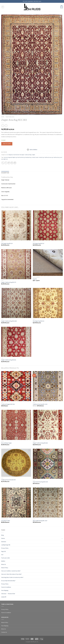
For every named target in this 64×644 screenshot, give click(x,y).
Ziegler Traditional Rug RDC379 (9, 282)
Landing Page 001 (6, 545)
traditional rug (56, 157)
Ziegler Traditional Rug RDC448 (40, 443)
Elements (4, 542)
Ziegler (34, 155)
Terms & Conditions (6, 587)
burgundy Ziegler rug (12, 157)
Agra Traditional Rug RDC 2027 (40, 521)
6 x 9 (7, 155)
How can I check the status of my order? (12, 574)
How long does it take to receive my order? (12, 577)
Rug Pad (35, 279)
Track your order (6, 558)
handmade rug (28, 157)
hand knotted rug (21, 157)
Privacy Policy (5, 548)
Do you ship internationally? (8, 581)
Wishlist (3, 561)
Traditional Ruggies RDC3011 (8, 404)
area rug (6, 157)
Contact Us (4, 632)
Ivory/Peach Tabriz (6, 521)
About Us (4, 564)
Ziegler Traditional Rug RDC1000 (9, 321)
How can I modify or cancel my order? (11, 571)
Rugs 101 (4, 551)
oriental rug (41, 157)
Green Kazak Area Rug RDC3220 (40, 482)
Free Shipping (5, 590)
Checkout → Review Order (8, 594)
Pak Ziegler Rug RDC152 (39, 244)
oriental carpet (35, 157)
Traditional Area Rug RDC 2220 (40, 404)
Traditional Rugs (10, 117)
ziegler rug (5, 159)
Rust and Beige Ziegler (6, 443)
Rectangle (22, 155)
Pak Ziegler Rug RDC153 (39, 321)
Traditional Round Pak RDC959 (8, 480)
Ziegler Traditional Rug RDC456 (9, 360)
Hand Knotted (16, 155)
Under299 (4, 597)
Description (5, 173)
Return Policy (5, 568)
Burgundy (11, 155)
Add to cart (7, 144)
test (2, 555)
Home (3, 117)
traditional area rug (49, 157)
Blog (2, 535)
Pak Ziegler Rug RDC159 (7, 244)
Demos (3, 538)
